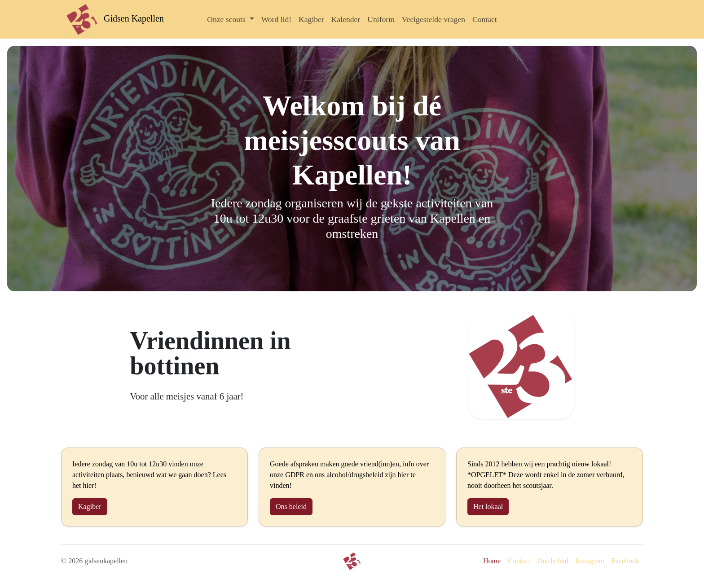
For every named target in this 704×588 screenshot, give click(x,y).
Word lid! (276, 19)
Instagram (590, 561)
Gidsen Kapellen (115, 18)
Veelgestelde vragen (433, 19)
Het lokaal (488, 507)
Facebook (625, 561)
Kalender (346, 19)
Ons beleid (291, 507)
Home (492, 561)
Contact (485, 19)
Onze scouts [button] (227, 19)
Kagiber (311, 19)
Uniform (381, 19)
